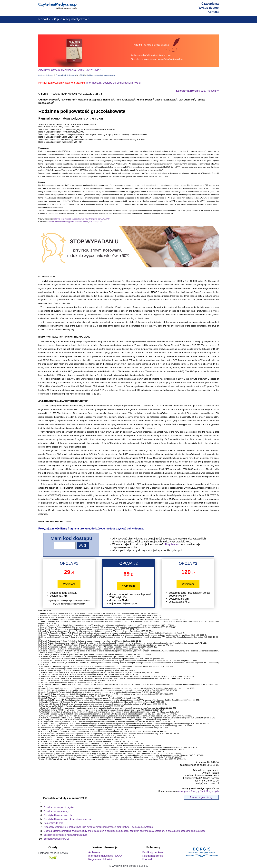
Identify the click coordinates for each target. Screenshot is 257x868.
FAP (108, 219)
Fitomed (147, 859)
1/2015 (81, 75)
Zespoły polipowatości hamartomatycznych (66, 835)
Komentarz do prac (53, 823)
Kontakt (213, 12)
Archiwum (94, 852)
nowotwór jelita (91, 219)
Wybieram (69, 584)
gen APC (102, 219)
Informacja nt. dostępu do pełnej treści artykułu (114, 83)
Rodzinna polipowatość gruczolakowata (101, 75)
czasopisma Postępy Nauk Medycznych (198, 791)
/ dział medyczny (197, 91)
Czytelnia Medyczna (46, 75)
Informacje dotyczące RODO (105, 856)
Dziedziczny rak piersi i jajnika (59, 807)
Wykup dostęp (209, 8)
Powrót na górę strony (201, 797)
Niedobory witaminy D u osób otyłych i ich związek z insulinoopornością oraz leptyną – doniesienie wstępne (98, 827)
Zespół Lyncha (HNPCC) (56, 839)
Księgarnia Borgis (153, 856)
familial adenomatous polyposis (61, 222)
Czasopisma (210, 4)
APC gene (93, 222)
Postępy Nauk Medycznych (66, 75)
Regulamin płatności (100, 859)
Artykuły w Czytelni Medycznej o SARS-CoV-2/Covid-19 (71, 70)
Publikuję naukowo (153, 852)
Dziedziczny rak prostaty (56, 811)
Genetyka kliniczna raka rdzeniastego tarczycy (67, 819)
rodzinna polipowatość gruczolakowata (69, 219)
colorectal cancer (81, 222)
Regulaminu (172, 544)
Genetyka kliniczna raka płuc (58, 815)
